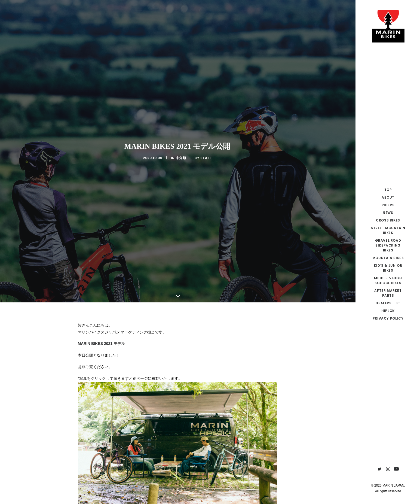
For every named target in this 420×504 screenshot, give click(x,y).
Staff (206, 143)
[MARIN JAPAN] (388, 26)
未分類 (181, 143)
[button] (380, 469)
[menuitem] (380, 469)
